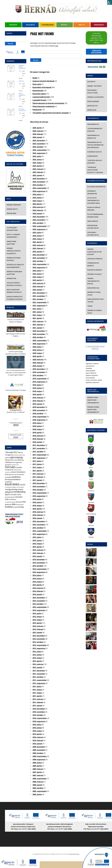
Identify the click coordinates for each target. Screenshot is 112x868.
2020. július (37, 347)
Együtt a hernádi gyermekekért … (13, 236)
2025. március (38, 169)
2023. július (37, 233)
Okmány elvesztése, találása (94, 380)
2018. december (39, 407)
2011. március (38, 699)
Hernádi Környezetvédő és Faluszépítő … (14, 251)
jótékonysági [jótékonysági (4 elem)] (17, 470)
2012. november (39, 639)
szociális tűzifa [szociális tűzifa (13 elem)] (16, 495)
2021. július (37, 309)
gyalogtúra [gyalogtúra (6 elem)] (8, 465)
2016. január (37, 518)
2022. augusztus (39, 267)
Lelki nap (21, 81)
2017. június (37, 464)
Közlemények (38, 91)
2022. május (37, 277)
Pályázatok (37, 110)
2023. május (37, 239)
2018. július (37, 423)
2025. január (37, 175)
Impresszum (92, 110)
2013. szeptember (40, 607)
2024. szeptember (40, 188)
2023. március (38, 245)
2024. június (37, 198)
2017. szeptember (40, 455)
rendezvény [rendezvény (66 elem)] (20, 492)
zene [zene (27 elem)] (24, 502)
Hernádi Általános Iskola (95, 312)
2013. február (38, 629)
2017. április (37, 471)
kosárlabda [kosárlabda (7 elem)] (8, 477)
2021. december (39, 293)
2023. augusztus (39, 229)
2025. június (37, 160)
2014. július (37, 575)
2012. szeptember (40, 645)
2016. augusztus (39, 496)
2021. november (39, 296)
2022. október (38, 261)
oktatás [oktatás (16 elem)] (20, 489)
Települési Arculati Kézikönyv (95, 162)
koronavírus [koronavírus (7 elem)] (20, 474)
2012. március (38, 664)
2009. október (38, 753)
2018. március (38, 436)
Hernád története (95, 86)
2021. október (38, 299)
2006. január (37, 785)
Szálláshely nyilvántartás (93, 234)
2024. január (37, 213)
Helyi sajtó (37, 84)
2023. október (38, 223)
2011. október (38, 677)
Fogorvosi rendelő (95, 270)
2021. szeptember (40, 302)
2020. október (38, 337)
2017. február (38, 477)
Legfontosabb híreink (41, 97)
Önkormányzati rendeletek (43, 106)
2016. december (39, 483)
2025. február (38, 172)
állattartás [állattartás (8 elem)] (8, 504)
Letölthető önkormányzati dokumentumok (94, 200)
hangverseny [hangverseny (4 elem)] (15, 465)
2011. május (37, 693)
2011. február (38, 702)
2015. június (37, 540)
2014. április (37, 585)
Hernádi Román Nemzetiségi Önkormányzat (93, 410)
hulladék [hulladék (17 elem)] (18, 467)
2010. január (37, 744)
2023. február (38, 248)
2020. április (37, 356)
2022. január (37, 290)
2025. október (38, 147)
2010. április (37, 734)
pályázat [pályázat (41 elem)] (9, 492)
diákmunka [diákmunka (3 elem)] (22, 455)
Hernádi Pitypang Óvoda (94, 293)
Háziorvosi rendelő (95, 259)
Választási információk (96, 52)
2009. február (38, 769)
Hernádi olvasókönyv (96, 97)
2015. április (37, 547)
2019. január (37, 404)
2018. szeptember (40, 417)
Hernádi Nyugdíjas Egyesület (13, 259)
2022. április (37, 280)
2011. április (37, 696)
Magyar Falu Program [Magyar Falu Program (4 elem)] (18, 487)
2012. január (37, 667)
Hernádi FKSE (11, 278)
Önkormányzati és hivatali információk (48, 103)
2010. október (38, 715)
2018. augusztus (39, 420)
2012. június (37, 655)
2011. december (39, 671)
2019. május (37, 391)
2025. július (37, 156)
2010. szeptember (40, 718)
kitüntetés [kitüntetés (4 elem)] (14, 475)
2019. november (39, 372)
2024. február (38, 210)
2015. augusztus (39, 534)
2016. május (37, 506)
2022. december (39, 255)
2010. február (38, 740)
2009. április (37, 766)
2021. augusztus (39, 306)
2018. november (39, 410)
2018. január (37, 442)
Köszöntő (30, 25)
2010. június (37, 728)
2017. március (38, 474)
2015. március (38, 550)
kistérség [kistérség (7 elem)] (8, 474)
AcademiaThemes (74, 854)
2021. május (37, 315)
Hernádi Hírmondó (14, 205)
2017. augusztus (39, 458)
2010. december (39, 709)
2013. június (37, 617)
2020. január (37, 366)
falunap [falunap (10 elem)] (7, 460)
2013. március (38, 626)
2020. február (38, 363)
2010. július (37, 725)
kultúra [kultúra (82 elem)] (16, 477)
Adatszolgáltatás (90, 371)
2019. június (37, 388)
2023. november (39, 220)
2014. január (37, 594)
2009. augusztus (39, 759)
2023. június (37, 236)
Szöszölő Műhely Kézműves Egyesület (14, 284)
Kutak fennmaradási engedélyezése (95, 216)
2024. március (38, 207)
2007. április (37, 772)
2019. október (38, 375)
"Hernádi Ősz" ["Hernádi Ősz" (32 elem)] (11, 452)
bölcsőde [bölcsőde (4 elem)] (16, 455)
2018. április (37, 433)
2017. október (38, 452)
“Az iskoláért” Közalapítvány (12, 229)
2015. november (39, 525)
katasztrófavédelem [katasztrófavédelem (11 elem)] (18, 472)
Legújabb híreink (39, 100)
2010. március (38, 737)
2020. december (39, 331)
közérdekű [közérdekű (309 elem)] (12, 484)
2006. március (38, 782)
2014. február (38, 591)
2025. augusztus (39, 153)
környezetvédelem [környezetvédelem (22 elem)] (13, 479)
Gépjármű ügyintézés (92, 375)
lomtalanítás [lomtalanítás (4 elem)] (8, 487)
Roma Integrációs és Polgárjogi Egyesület (15, 298)
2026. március (38, 131)
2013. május (37, 620)
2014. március (38, 588)
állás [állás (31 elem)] (14, 504)
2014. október (38, 566)
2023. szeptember (40, 226)
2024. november (39, 182)
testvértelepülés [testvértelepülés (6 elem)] (10, 497)
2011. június (37, 690)
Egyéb (35, 78)
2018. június (37, 426)
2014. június (37, 579)
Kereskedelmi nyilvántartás (93, 227)
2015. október (38, 528)
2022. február (38, 286)
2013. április (37, 623)
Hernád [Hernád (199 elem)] (10, 467)
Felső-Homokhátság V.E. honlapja (16, 390)
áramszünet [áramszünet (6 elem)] (20, 505)
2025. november (39, 144)
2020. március (38, 360)
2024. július (37, 194)
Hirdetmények (93, 221)
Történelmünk (47, 25)
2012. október (38, 642)
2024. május (37, 201)
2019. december (39, 369)
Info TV (82, 25)
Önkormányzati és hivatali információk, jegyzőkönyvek (96, 145)
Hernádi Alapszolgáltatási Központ (94, 252)
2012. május (37, 658)
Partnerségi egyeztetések (92, 92)
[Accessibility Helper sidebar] (110, 2)
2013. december (39, 598)
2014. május (37, 582)
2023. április (37, 242)
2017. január (37, 480)
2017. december (39, 445)
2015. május (37, 544)
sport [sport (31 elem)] (7, 494)
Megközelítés (93, 106)
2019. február (38, 401)
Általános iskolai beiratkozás (22, 67)
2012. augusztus (39, 648)
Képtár (64, 25)
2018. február (38, 439)
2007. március (38, 775)
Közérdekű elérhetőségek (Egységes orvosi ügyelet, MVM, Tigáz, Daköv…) (96, 38)
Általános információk (96, 187)
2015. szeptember (40, 531)
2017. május (37, 467)
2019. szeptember (40, 379)
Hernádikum (99, 25)
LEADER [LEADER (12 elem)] (22, 485)
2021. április (37, 318)
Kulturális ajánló (39, 94)
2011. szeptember (40, 680)
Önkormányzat (93, 124)
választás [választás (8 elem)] (18, 502)
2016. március (38, 512)
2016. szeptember (40, 493)
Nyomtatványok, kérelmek (94, 209)
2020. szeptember (40, 340)
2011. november (39, 674)
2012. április (37, 661)
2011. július (37, 686)
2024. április (37, 204)
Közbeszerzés (93, 156)
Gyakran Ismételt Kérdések (43, 81)
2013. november (39, 601)
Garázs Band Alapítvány (11, 243)
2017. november (39, 448)
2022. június (37, 274)
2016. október (38, 490)
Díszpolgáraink (93, 101)
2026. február (38, 134)
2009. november (39, 750)
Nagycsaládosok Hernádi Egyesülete (14, 291)
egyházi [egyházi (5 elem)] (7, 458)
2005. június (37, 794)
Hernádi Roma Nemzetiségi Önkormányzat (93, 400)
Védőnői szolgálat (95, 274)
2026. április (37, 128)
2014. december (39, 559)
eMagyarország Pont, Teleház (96, 300)
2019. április (37, 394)
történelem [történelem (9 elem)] (12, 499)
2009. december (39, 747)
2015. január (37, 556)
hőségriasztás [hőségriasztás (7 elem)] (9, 470)
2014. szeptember (40, 569)
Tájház (90, 306)
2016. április (37, 509)
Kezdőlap (13, 25)
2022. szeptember (40, 264)
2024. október (38, 185)
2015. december (39, 521)
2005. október (38, 788)
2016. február (38, 515)
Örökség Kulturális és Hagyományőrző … (15, 266)
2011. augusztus (39, 683)
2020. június (37, 350)
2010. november (39, 712)
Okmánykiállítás (90, 378)
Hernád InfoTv (12, 209)
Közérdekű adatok (95, 152)
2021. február (38, 325)
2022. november (39, 258)
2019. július (37, 385)
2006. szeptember (40, 779)
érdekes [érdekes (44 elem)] (9, 507)
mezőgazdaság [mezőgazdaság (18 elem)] (11, 489)
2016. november (39, 486)
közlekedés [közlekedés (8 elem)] (9, 482)
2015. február (38, 553)
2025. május (37, 163)
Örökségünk (11, 213)
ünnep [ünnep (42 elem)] (21, 507)
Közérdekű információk (42, 87)
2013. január (37, 632)
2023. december (39, 217)
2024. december (39, 179)
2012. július (37, 652)
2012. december (39, 636)
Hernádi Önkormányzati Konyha (93, 281)
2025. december (39, 140)
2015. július (37, 537)
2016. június (37, 502)
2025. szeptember (40, 150)
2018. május (37, 429)
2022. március (38, 283)
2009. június (37, 763)
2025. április (37, 166)
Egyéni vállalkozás (91, 373)
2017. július (37, 461)
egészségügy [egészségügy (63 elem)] (16, 457)
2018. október (38, 413)
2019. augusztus (39, 382)
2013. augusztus (39, 610)
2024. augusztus (39, 191)
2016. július (37, 499)
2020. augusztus (39, 344)
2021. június (37, 312)
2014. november (39, 563)
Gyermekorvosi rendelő (93, 264)
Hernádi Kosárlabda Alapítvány (14, 273)
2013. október (38, 604)
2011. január (37, 706)
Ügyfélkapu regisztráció (92, 382)
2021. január (37, 328)
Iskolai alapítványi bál (22, 95)
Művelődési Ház (93, 288)
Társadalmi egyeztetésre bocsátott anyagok (51, 113)
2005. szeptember (40, 791)
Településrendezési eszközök (95, 130)
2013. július (37, 613)
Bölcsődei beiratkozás (22, 110)
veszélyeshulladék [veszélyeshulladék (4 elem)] (10, 502)
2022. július (37, 271)
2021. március (38, 321)
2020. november (39, 334)
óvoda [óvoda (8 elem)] (15, 507)
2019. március (38, 398)
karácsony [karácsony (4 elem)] (8, 472)
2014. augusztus (39, 572)
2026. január (37, 137)
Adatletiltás (89, 368)
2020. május (37, 353)
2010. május (37, 731)
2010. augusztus (39, 721)
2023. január (37, 252)
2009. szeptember (40, 756)
